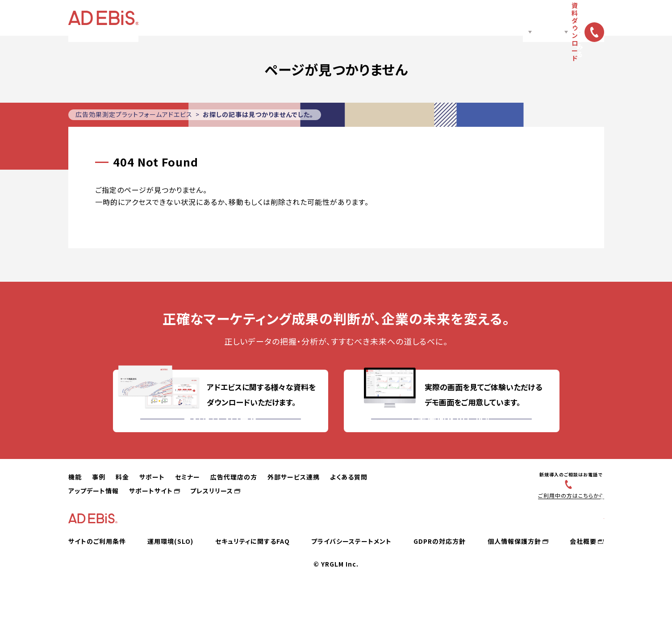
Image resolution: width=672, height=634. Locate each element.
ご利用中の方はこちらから (567, 522)
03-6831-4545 (572, 510)
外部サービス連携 (294, 504)
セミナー (330, 18)
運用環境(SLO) (170, 580)
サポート (293, 18)
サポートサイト (151, 517)
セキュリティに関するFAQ (253, 580)
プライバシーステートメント (351, 580)
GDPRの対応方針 (440, 580)
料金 (264, 18)
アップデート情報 (94, 517)
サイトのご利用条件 (97, 580)
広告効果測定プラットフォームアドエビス (134, 114)
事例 (239, 18)
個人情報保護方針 (514, 580)
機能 (211, 18)
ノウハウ (422, 18)
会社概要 (583, 580)
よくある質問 (349, 504)
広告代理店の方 (375, 18)
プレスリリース (212, 517)
